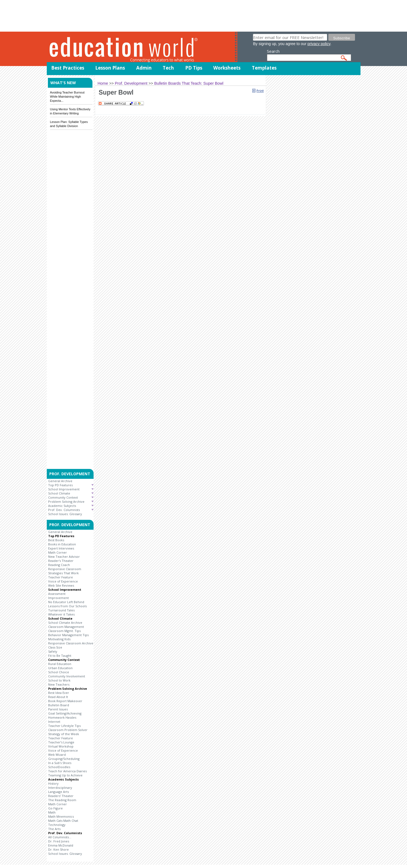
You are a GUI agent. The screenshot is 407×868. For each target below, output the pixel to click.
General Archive (60, 481)
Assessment (57, 594)
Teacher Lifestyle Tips (64, 726)
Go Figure (55, 808)
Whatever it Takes (61, 614)
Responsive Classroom (65, 569)
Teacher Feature (61, 577)
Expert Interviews (61, 548)
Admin (144, 68)
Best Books (56, 540)
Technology (57, 825)
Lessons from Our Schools (67, 606)
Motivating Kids (59, 639)
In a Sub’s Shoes (60, 763)
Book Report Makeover (65, 701)
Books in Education (62, 544)
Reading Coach (59, 565)
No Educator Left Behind (66, 602)
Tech (168, 68)
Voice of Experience (63, 581)
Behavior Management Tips (68, 635)
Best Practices (68, 68)
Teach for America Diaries (67, 771)
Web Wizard (57, 755)
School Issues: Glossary (65, 514)
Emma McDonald (61, 845)
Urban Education (60, 668)
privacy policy (319, 44)
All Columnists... (60, 837)
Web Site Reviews (61, 585)
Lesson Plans (110, 68)
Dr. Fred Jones (59, 841)
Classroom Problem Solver (68, 730)
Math (52, 812)
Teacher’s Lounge (61, 742)
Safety (53, 651)
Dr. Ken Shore (58, 849)
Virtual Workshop (61, 746)
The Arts (54, 829)
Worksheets (227, 68)
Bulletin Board (59, 705)
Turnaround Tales (61, 610)
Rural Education (60, 664)
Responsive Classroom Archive (71, 643)
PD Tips (194, 68)
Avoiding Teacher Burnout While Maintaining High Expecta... (67, 97)
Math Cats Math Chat (63, 821)
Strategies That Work (63, 573)
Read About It (58, 697)
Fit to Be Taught (60, 656)
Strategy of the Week (64, 734)
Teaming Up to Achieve (65, 775)
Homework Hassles (62, 717)
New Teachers (59, 684)
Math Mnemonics (61, 816)
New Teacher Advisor (64, 557)
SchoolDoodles (59, 767)
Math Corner (58, 552)
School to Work (59, 680)
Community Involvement (67, 676)
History (53, 783)
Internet (54, 722)
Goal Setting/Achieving (65, 713)
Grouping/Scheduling (64, 759)
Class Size (55, 647)
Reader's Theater (61, 561)
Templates (264, 68)
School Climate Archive (65, 623)
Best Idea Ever (59, 693)
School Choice (59, 672)
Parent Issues (58, 709)
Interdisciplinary (60, 788)
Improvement (58, 598)
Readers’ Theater (61, 796)
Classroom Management (66, 627)
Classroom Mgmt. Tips (64, 631)
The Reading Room (62, 800)
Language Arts (58, 792)
